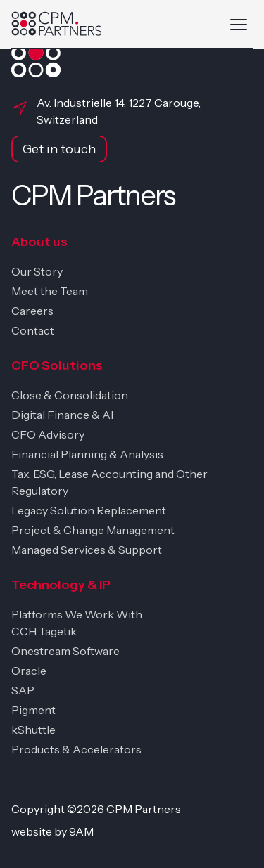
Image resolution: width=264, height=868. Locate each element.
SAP (23, 690)
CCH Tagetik (44, 631)
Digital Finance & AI (62, 415)
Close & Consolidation (70, 395)
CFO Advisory (48, 434)
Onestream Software (65, 651)
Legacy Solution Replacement (89, 510)
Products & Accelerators (76, 749)
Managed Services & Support (87, 550)
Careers (32, 311)
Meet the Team (50, 291)
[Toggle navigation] (239, 25)
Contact (33, 330)
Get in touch (59, 149)
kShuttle (33, 730)
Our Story (37, 271)
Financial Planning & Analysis (87, 454)
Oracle (29, 671)
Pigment (33, 710)
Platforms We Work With (77, 614)
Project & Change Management (93, 530)
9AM (81, 831)
